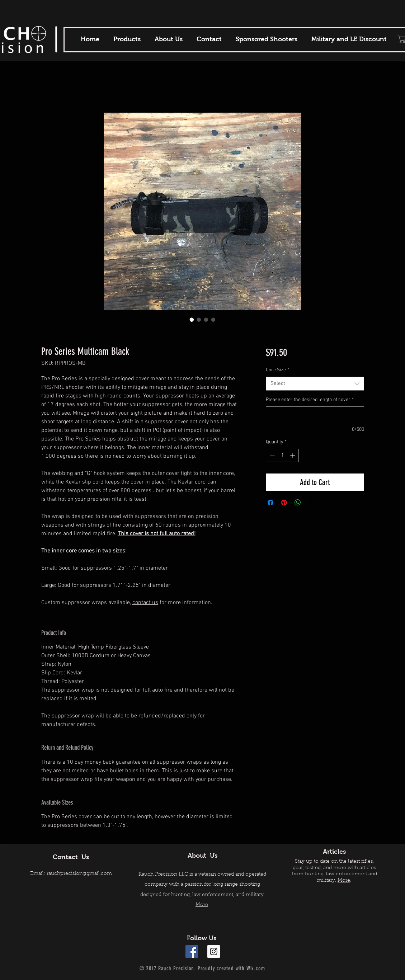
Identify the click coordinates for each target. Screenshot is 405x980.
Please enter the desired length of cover (310, 400)
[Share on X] (311, 503)
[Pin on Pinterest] (284, 503)
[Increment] (293, 455)
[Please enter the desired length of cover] (315, 415)
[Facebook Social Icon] (192, 951)
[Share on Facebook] (270, 503)
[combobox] (315, 384)
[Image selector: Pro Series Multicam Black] (192, 320)
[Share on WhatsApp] (298, 503)
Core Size (277, 370)
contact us (145, 603)
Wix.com (256, 968)
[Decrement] (271, 455)
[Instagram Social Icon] (214, 951)
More (202, 905)
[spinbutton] (282, 455)
